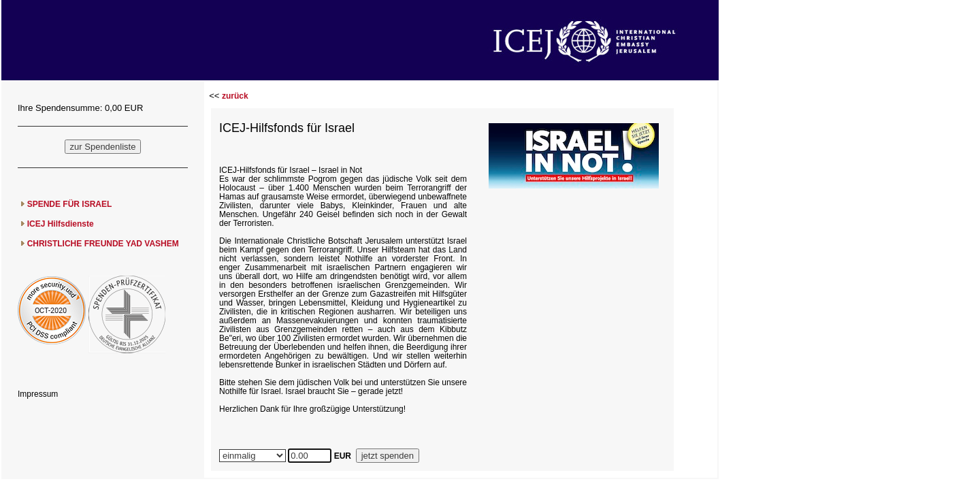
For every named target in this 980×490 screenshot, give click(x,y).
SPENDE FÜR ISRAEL (70, 204)
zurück (235, 96)
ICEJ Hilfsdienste (61, 224)
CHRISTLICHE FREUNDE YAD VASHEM (103, 244)
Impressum (38, 394)
